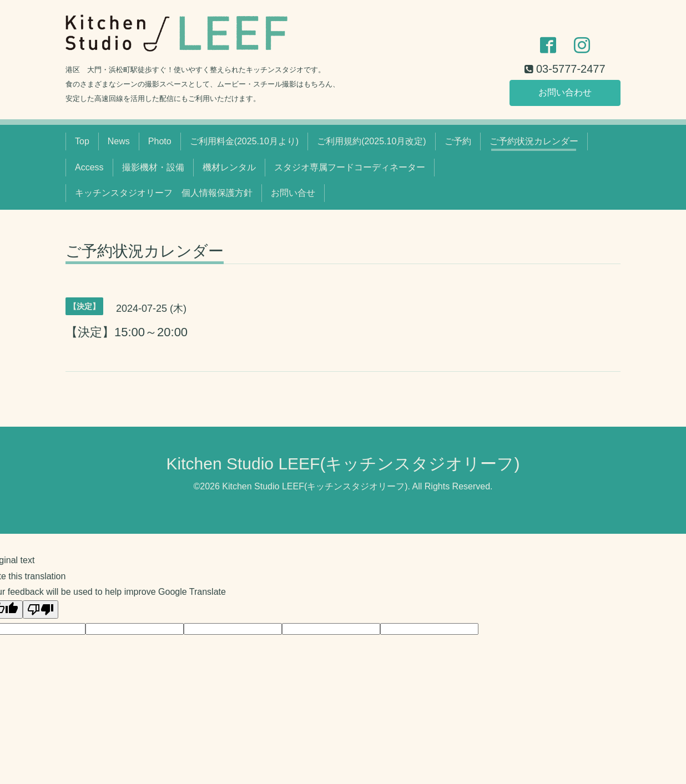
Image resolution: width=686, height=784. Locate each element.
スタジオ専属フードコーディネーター (350, 167)
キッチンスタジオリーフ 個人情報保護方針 (164, 193)
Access (89, 167)
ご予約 (458, 141)
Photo (160, 141)
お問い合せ (293, 193)
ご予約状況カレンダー (534, 141)
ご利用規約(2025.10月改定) (372, 141)
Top (82, 141)
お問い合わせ (565, 92)
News (119, 141)
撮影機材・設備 (153, 167)
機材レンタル (229, 167)
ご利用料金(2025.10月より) (244, 141)
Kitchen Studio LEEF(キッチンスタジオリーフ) (343, 464)
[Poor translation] (41, 610)
